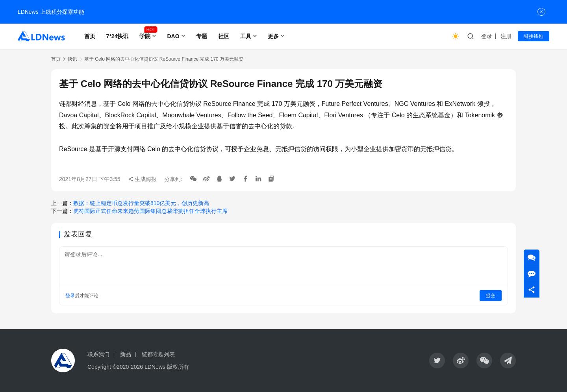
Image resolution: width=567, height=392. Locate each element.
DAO (173, 36)
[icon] (437, 361)
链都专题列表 (158, 354)
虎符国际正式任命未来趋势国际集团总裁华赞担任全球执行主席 (150, 211)
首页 (90, 36)
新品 (126, 354)
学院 (145, 36)
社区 (224, 36)
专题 (202, 36)
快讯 (72, 59)
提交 (491, 296)
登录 (487, 36)
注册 (506, 36)
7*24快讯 (118, 36)
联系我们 (98, 354)
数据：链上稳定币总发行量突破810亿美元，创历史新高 (141, 203)
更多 (273, 36)
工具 (246, 36)
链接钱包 (534, 36)
